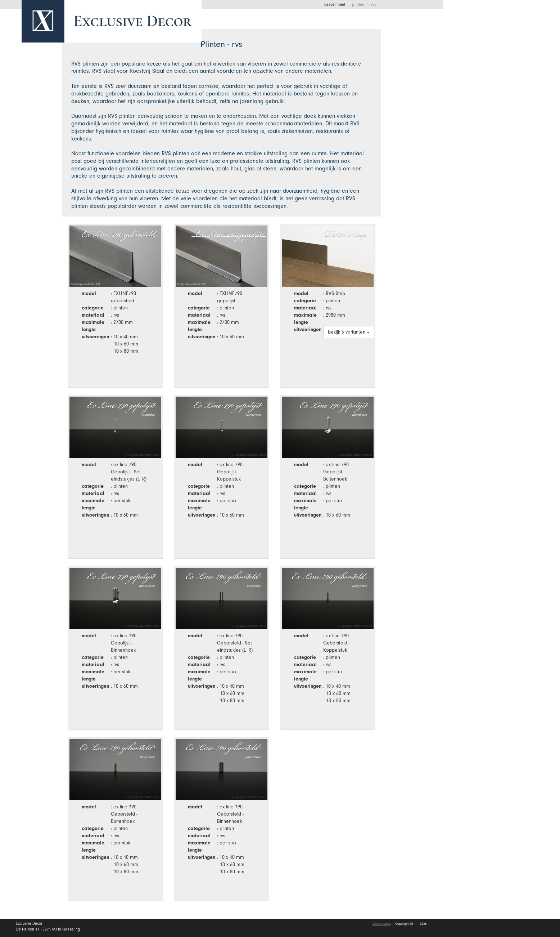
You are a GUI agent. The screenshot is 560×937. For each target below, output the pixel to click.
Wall (506, 88)
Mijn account (481, 162)
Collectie (506, 71)
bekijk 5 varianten (349, 332)
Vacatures (477, 124)
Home (470, 54)
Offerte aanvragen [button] (485, 30)
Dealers (506, 106)
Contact (473, 141)
